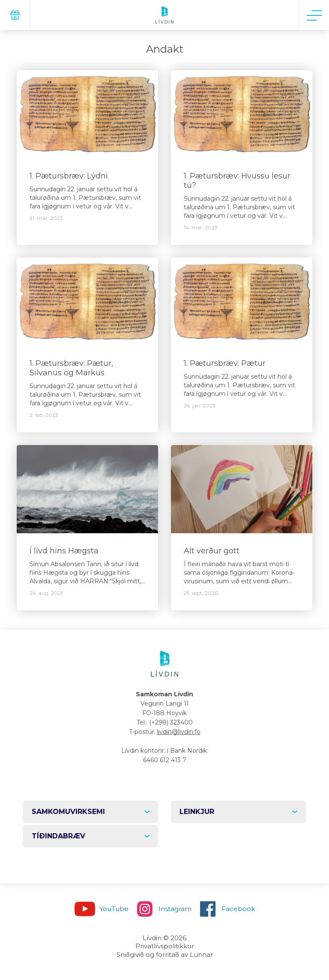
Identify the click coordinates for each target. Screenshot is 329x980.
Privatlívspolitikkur (165, 946)
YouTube (114, 909)
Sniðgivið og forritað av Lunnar (165, 955)
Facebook (238, 909)
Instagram (175, 909)
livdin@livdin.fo (179, 732)
